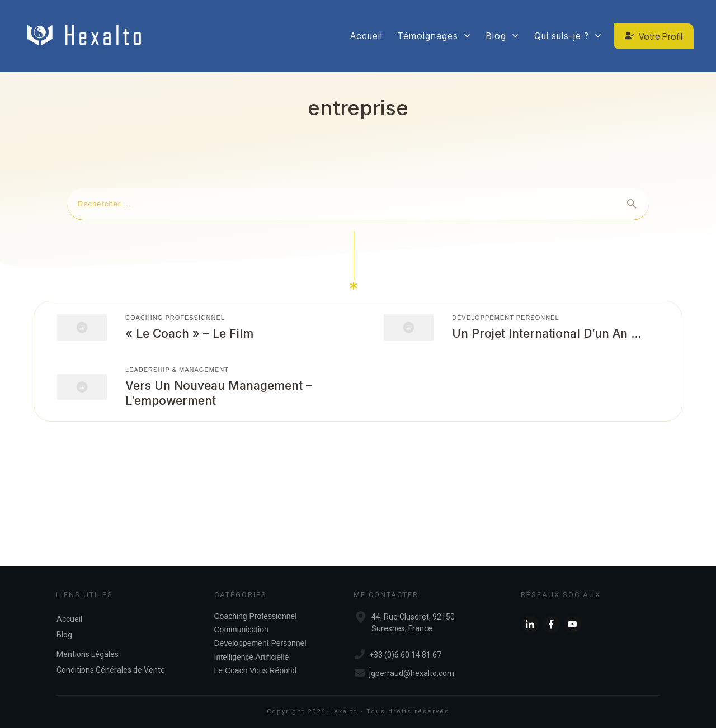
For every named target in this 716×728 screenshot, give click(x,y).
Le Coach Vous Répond (256, 670)
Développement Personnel (506, 318)
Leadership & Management (177, 370)
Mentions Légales (88, 654)
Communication (241, 630)
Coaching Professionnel (175, 318)
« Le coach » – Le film (189, 334)
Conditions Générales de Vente (111, 670)
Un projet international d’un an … (547, 334)
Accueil (69, 619)
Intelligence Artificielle (252, 657)
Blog (64, 635)
